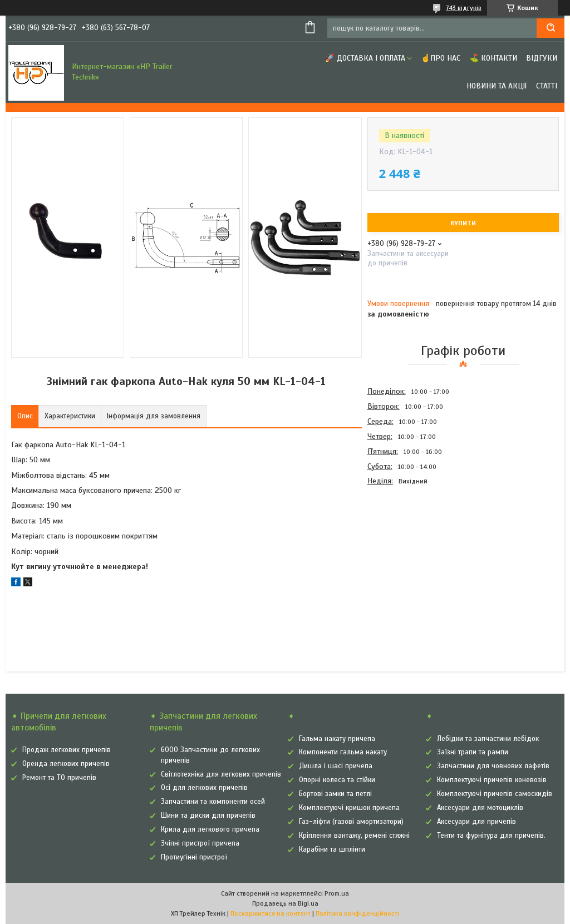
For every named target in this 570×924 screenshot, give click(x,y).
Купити (463, 223)
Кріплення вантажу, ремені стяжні (354, 836)
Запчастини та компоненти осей (213, 802)
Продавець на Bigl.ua (285, 903)
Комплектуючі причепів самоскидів (495, 794)
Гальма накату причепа (337, 739)
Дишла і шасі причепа (336, 766)
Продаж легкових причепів (67, 750)
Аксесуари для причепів (476, 822)
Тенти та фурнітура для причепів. (491, 836)
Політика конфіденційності (357, 913)
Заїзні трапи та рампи (473, 752)
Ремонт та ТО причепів (59, 778)
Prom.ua (337, 893)
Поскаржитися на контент (271, 913)
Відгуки (542, 58)
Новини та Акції (497, 86)
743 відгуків (464, 8)
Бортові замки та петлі (335, 794)
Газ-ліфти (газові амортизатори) (351, 822)
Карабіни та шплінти (332, 849)
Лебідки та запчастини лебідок (488, 739)
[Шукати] (551, 28)
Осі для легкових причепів (204, 788)
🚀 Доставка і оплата (365, 58)
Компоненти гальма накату (343, 752)
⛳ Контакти (493, 58)
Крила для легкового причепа (210, 829)
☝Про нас (441, 58)
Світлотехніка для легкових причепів (221, 774)
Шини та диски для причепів (208, 816)
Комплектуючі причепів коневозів (492, 780)
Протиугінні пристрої (194, 857)
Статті (547, 86)
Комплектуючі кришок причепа (349, 808)
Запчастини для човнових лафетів (493, 766)
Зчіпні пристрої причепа (200, 843)
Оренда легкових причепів (66, 764)
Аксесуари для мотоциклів (480, 808)
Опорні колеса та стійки (337, 780)
